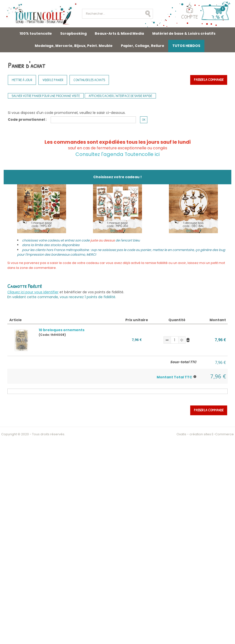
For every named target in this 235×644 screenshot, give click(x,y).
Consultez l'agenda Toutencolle (114, 154)
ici (157, 154)
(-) (167, 340)
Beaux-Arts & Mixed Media (119, 33)
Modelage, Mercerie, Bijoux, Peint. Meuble (74, 46)
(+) (182, 340)
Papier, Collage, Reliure (143, 46)
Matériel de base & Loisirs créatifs (184, 33)
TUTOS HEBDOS (186, 46)
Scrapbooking (73, 33)
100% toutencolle (36, 33)
